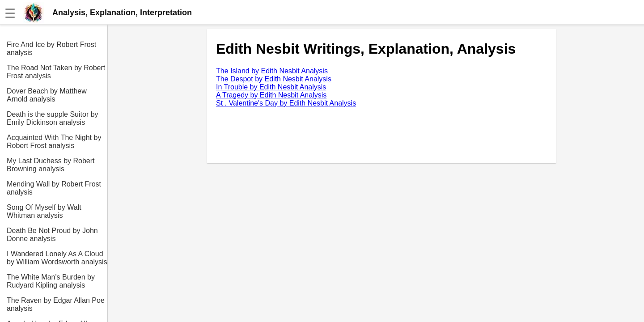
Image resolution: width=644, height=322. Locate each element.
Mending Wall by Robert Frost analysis (54, 188)
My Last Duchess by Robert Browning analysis (51, 165)
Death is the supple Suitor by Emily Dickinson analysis (53, 118)
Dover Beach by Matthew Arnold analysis (47, 95)
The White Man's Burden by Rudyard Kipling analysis (51, 281)
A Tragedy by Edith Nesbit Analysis (271, 95)
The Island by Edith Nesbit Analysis (272, 71)
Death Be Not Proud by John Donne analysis (52, 235)
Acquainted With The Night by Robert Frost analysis (54, 142)
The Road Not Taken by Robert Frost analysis (56, 72)
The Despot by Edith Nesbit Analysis (274, 79)
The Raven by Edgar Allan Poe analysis (56, 304)
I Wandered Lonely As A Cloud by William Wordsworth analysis (57, 258)
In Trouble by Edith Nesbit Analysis (271, 87)
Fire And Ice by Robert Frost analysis (51, 49)
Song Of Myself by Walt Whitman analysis (44, 211)
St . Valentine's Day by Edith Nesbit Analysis (286, 103)
